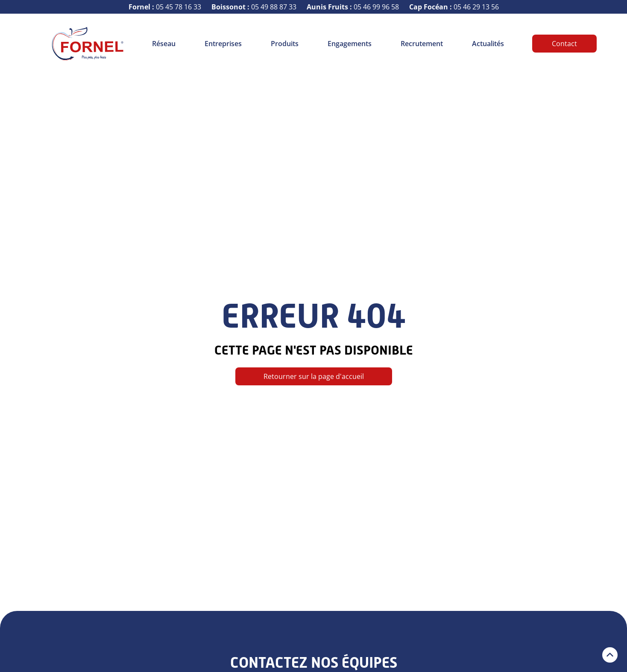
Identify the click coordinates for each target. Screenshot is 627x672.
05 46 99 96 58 (353, 7)
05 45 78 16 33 (165, 7)
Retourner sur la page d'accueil (314, 376)
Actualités (488, 44)
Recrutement (422, 44)
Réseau (164, 44)
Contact (564, 44)
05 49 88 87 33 (254, 7)
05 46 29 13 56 (454, 7)
